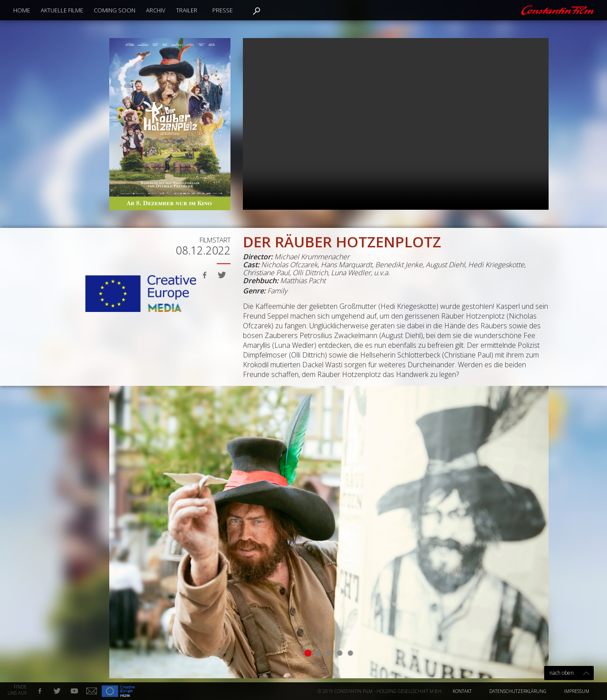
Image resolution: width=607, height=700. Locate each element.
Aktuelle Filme (62, 10)
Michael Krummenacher (312, 257)
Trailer (187, 10)
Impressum (577, 691)
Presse (223, 10)
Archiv (156, 10)
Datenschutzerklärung (518, 691)
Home (22, 10)
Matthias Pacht (303, 281)
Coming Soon (115, 10)
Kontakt (462, 691)
